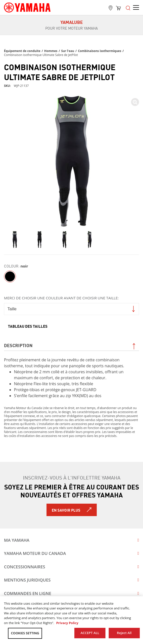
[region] (71, 620)
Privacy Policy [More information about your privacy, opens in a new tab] (67, 623)
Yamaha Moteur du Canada (35, 553)
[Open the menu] (128, 7)
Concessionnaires (25, 567)
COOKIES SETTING (25, 633)
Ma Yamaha (17, 540)
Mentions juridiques (27, 580)
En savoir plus (66, 510)
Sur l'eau (68, 51)
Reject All (124, 633)
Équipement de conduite (22, 51)
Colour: (12, 266)
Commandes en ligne (28, 593)
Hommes (51, 51)
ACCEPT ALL (90, 633)
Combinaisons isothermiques (99, 51)
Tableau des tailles (28, 326)
